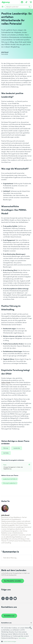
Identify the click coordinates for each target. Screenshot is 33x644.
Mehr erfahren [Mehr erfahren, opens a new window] (22, 638)
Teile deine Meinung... (10, 558)
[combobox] (31, 627)
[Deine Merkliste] (26, 2)
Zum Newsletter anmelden (13, 581)
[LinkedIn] (11, 598)
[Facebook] (3, 598)
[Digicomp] (6, 2)
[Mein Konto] (22, 2)
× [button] (31, 629)
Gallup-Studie (6, 382)
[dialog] (16, 635)
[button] (16, 641)
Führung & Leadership (9, 483)
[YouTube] (15, 598)
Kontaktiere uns (9, 616)
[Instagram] (7, 598)
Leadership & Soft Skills (9, 479)
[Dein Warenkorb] (31, 2)
